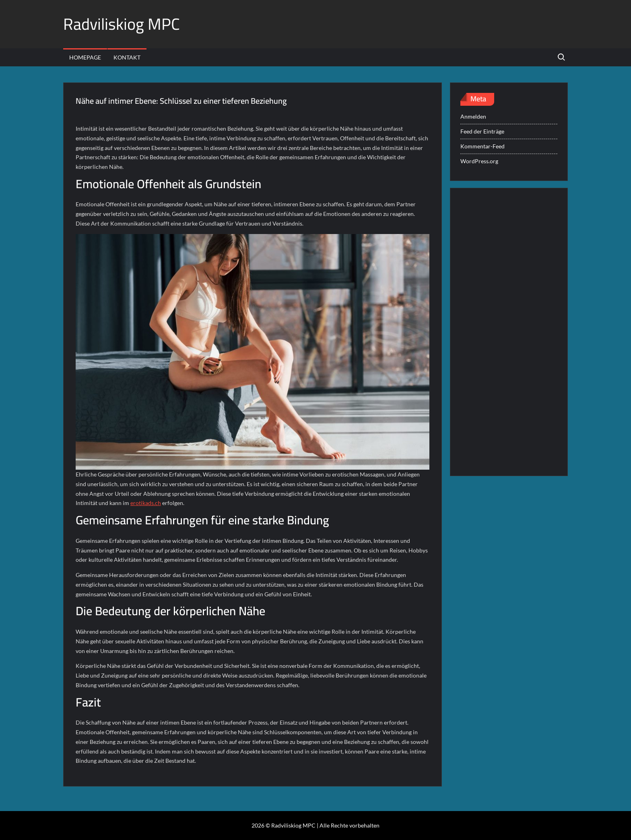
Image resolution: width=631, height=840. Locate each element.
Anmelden (473, 116)
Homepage (85, 57)
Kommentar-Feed (483, 146)
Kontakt (127, 57)
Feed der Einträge (482, 131)
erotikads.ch (146, 503)
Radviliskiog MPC (122, 24)
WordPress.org (479, 161)
